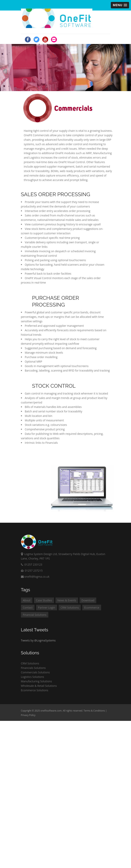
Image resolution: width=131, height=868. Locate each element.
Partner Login (47, 608)
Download (88, 600)
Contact (28, 608)
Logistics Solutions (33, 677)
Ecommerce (92, 608)
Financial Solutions (35, 615)
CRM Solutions (70, 608)
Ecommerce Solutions (35, 690)
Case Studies (44, 600)
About (27, 600)
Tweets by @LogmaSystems (38, 640)
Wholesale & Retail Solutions (39, 686)
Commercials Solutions (35, 672)
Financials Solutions (33, 668)
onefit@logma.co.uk (35, 577)
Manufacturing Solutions (36, 681)
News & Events (67, 600)
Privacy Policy (28, 715)
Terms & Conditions (94, 711)
